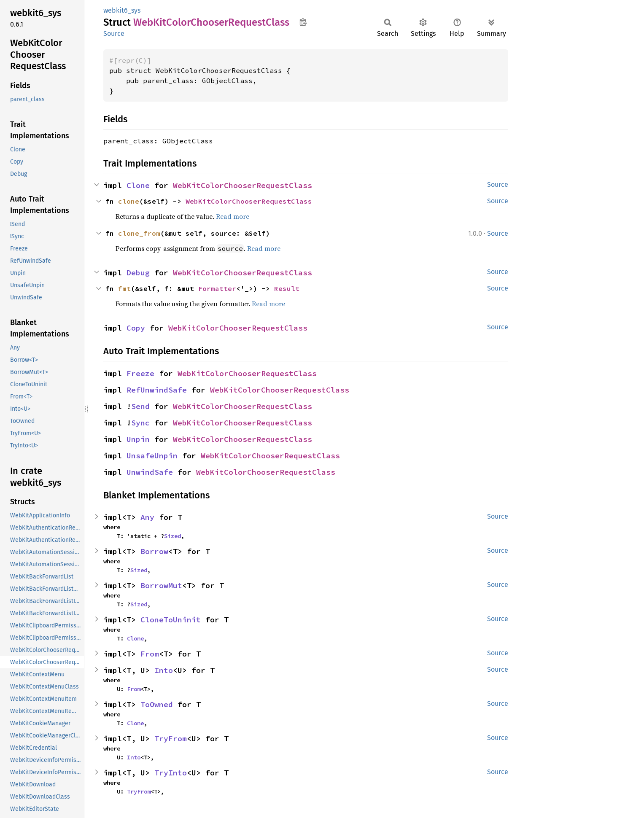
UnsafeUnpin (152, 456)
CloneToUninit (171, 620)
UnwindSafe (150, 472)
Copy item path (303, 22)
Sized (172, 536)
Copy (136, 328)
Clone (138, 185)
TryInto (171, 773)
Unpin (138, 439)
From (150, 654)
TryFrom (171, 739)
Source (114, 34)
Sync (140, 423)
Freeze (140, 373)
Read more (233, 216)
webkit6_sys (122, 10)
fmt (124, 288)
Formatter (217, 288)
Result (287, 288)
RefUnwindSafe (157, 390)
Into (164, 670)
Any (147, 517)
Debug (138, 273)
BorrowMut (161, 585)
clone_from (139, 233)
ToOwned (157, 704)
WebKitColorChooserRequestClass (243, 185)
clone (129, 201)
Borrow (154, 551)
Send (140, 406)
